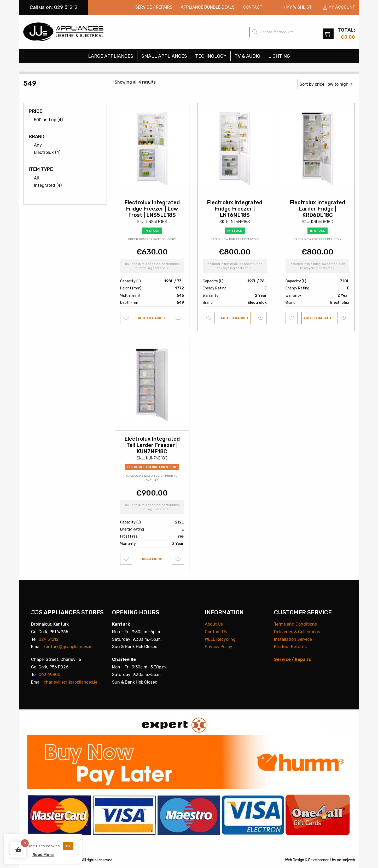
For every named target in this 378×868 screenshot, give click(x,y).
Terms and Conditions (295, 624)
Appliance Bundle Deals (208, 7)
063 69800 (50, 675)
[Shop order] (326, 84)
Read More (43, 855)
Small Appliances (164, 56)
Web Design (295, 860)
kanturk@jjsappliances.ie (68, 647)
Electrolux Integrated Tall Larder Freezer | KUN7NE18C (152, 445)
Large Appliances (111, 56)
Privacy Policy (219, 647)
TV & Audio (247, 56)
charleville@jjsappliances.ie (71, 682)
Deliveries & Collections (297, 632)
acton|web (346, 860)
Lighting (279, 56)
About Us (214, 624)
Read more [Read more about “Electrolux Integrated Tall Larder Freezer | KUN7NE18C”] (152, 559)
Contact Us (216, 632)
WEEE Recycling (220, 639)
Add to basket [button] (152, 318)
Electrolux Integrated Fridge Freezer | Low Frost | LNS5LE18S (152, 209)
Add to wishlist (126, 318)
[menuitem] (154, 7)
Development (320, 860)
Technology (211, 56)
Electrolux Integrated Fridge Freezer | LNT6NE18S (235, 209)
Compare (178, 318)
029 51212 (49, 639)
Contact (253, 7)
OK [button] (68, 846)
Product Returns (290, 647)
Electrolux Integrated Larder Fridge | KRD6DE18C (317, 209)
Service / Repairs (154, 7)
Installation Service (293, 639)
